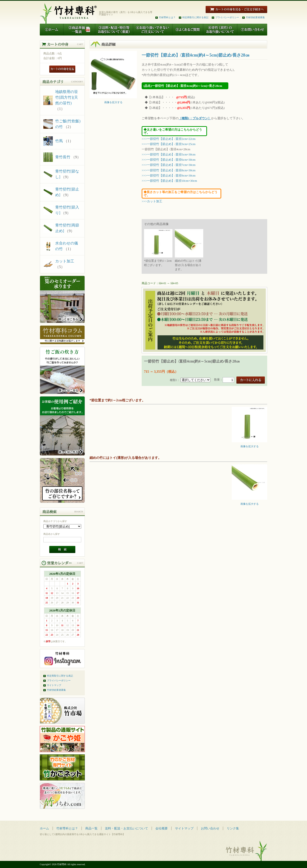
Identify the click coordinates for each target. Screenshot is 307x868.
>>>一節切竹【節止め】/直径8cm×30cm (169, 170)
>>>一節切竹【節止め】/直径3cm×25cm (169, 144)
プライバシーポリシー (227, 17)
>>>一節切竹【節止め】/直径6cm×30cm (169, 160)
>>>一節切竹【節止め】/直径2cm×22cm (169, 139)
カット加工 (65, 261)
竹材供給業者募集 (255, 17)
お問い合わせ (210, 828)
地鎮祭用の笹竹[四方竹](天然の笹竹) (67, 97)
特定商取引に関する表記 (195, 17)
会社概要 (162, 828)
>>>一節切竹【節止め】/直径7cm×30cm (169, 165)
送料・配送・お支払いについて (126, 828)
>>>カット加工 (152, 201)
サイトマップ (54, 685)
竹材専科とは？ (167, 17)
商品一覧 (91, 828)
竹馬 (59, 141)
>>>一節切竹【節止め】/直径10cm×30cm (169, 181)
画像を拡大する (113, 101)
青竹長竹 (63, 157)
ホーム (44, 828)
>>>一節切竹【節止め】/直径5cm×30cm (169, 154)
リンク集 (233, 828)
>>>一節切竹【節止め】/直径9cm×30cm (169, 175)
